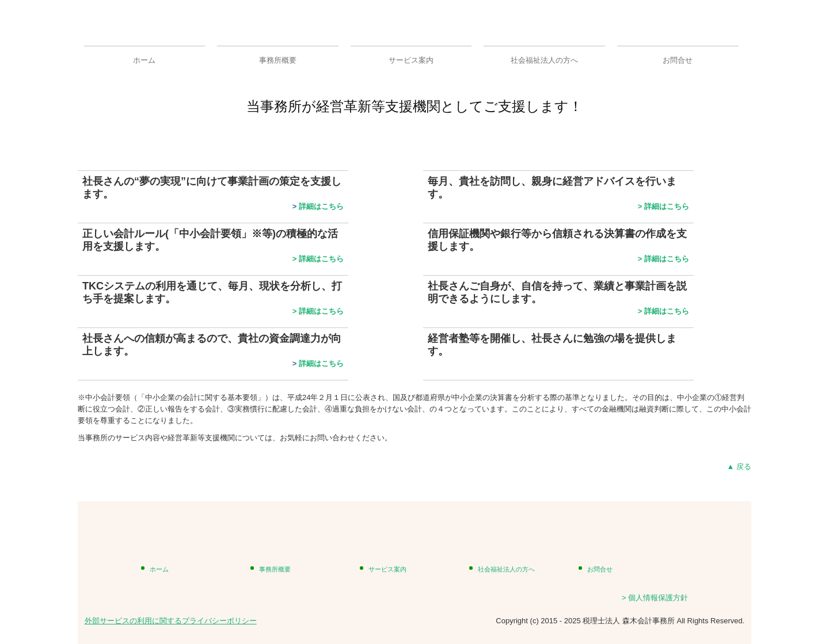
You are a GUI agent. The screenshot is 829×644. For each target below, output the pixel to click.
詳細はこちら (321, 206)
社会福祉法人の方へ (544, 60)
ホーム (144, 60)
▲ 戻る (739, 466)
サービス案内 (411, 60)
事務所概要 (278, 60)
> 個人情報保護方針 (655, 598)
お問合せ (678, 60)
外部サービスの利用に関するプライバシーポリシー (171, 621)
